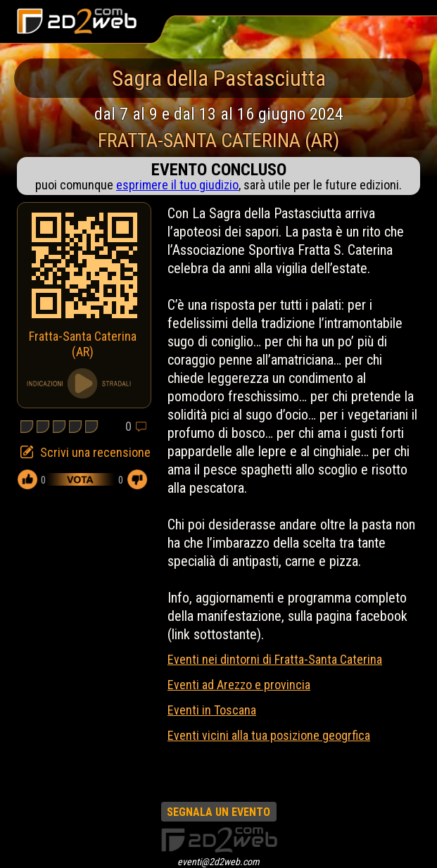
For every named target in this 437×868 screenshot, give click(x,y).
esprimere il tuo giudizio (177, 185)
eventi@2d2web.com (218, 862)
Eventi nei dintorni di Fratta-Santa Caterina (275, 659)
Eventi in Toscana (212, 710)
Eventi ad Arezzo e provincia (239, 685)
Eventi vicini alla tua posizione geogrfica (269, 735)
